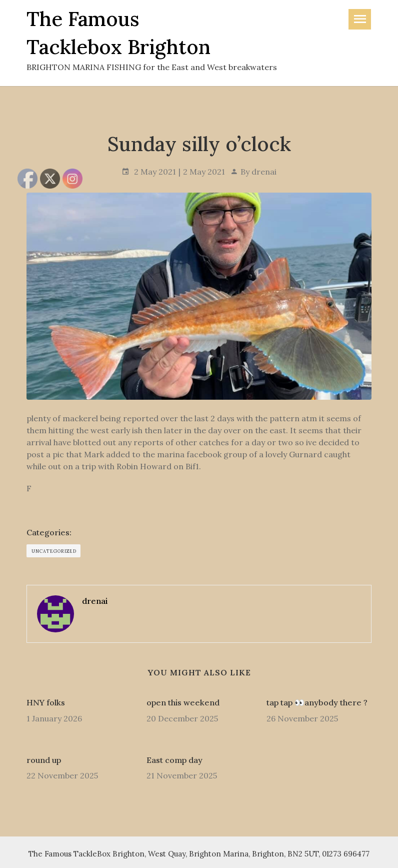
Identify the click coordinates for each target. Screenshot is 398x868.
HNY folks (46, 702)
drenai (264, 172)
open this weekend (183, 702)
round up (44, 760)
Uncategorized (54, 551)
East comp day (174, 760)
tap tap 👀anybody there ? (317, 702)
